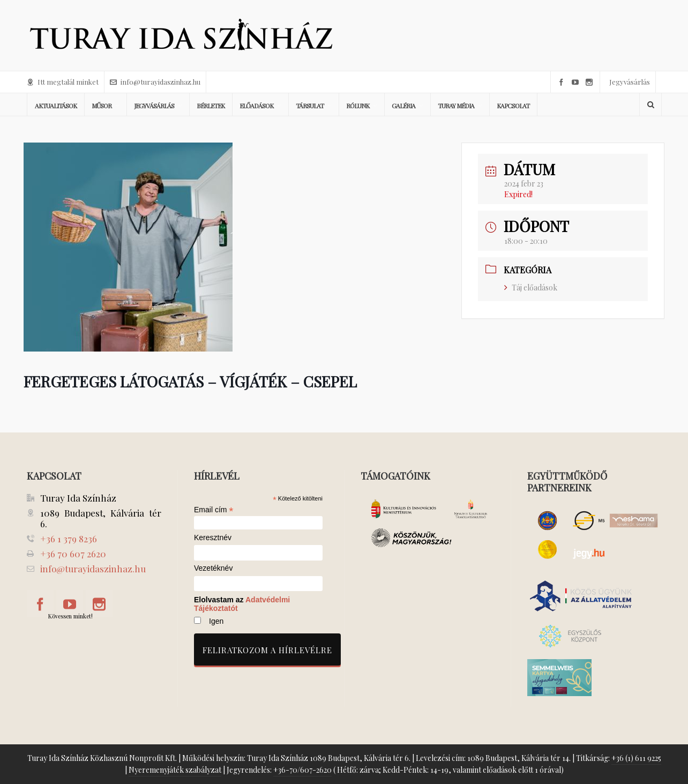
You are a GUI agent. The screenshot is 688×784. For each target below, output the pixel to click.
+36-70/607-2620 (302, 770)
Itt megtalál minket (63, 82)
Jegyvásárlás (630, 82)
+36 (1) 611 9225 (636, 758)
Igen (216, 621)
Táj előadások (531, 288)
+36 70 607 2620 (73, 554)
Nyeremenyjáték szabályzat (175, 770)
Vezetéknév (213, 568)
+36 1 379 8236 (69, 539)
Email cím (214, 510)
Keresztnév (213, 538)
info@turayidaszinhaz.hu (155, 82)
